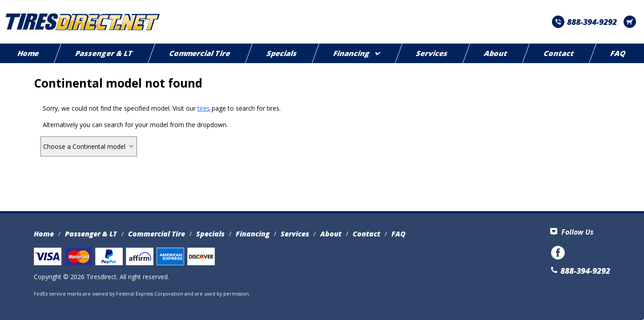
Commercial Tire (200, 53)
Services (433, 53)
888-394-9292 (584, 22)
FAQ (398, 234)
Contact (559, 53)
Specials (282, 53)
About (496, 53)
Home (44, 234)
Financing (356, 53)
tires (204, 108)
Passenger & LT (104, 53)
